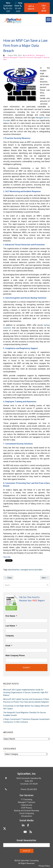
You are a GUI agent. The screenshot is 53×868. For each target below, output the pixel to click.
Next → (45, 578)
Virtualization (26, 816)
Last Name (11, 626)
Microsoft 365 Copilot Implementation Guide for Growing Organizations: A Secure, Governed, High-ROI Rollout (26, 692)
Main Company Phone (15, 655)
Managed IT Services (27, 802)
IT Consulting (26, 799)
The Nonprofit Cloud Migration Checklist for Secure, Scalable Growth (25, 714)
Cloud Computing (27, 813)
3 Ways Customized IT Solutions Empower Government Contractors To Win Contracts (26, 721)
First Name (11, 616)
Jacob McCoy (30, 55)
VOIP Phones (26, 808)
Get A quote (31, 8)
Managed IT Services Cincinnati (22, 57)
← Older (8, 578)
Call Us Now (44, 8)
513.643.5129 (32, 789)
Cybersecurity (27, 805)
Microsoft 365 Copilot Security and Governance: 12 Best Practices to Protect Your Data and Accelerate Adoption (26, 700)
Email (9, 646)
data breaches (14, 570)
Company (10, 636)
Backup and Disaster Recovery (27, 811)
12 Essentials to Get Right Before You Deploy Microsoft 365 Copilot (26, 707)
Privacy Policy (44, 866)
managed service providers (32, 570)
